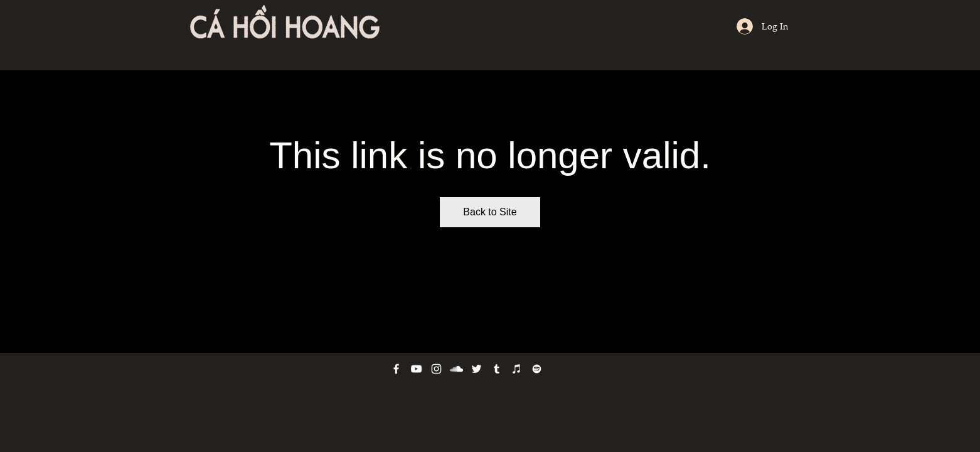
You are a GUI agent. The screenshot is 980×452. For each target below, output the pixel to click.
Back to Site (490, 212)
